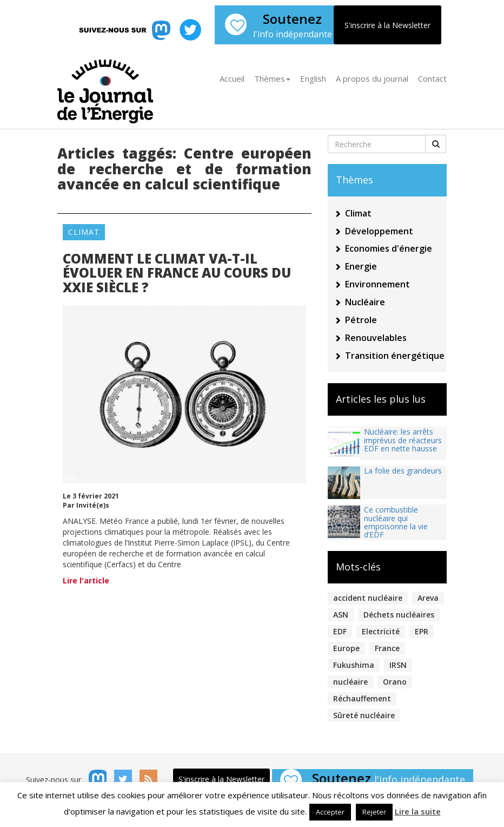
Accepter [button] (330, 812)
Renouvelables (376, 338)
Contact (432, 78)
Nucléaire (365, 302)
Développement (379, 231)
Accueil (232, 78)
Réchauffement (362, 698)
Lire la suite (418, 811)
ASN (341, 615)
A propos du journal (372, 78)
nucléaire (350, 682)
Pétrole (361, 320)
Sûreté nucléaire (364, 715)
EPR (422, 631)
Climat (84, 232)
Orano (395, 682)
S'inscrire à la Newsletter (387, 25)
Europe (346, 648)
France (387, 648)
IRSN (398, 665)
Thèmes (272, 78)
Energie (361, 266)
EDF (340, 631)
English (313, 78)
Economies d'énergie (389, 248)
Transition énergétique (395, 356)
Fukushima (354, 665)
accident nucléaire (368, 598)
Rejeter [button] (374, 812)
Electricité (381, 631)
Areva (428, 598)
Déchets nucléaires (399, 615)
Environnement (377, 284)
